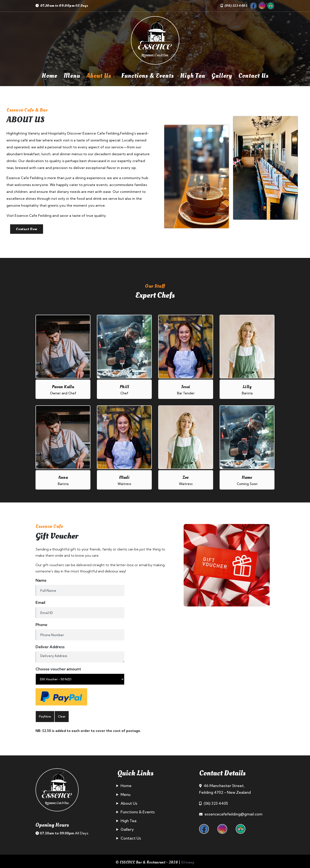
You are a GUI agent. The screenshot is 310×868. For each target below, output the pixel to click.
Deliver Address (50, 645)
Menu (72, 76)
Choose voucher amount (58, 667)
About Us (101, 76)
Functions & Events (148, 76)
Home (50, 76)
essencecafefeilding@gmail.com (234, 812)
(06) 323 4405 (236, 6)
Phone (41, 622)
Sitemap (188, 860)
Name (41, 578)
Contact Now (30, 230)
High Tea (193, 76)
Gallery (222, 76)
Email (40, 600)
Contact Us (253, 76)
